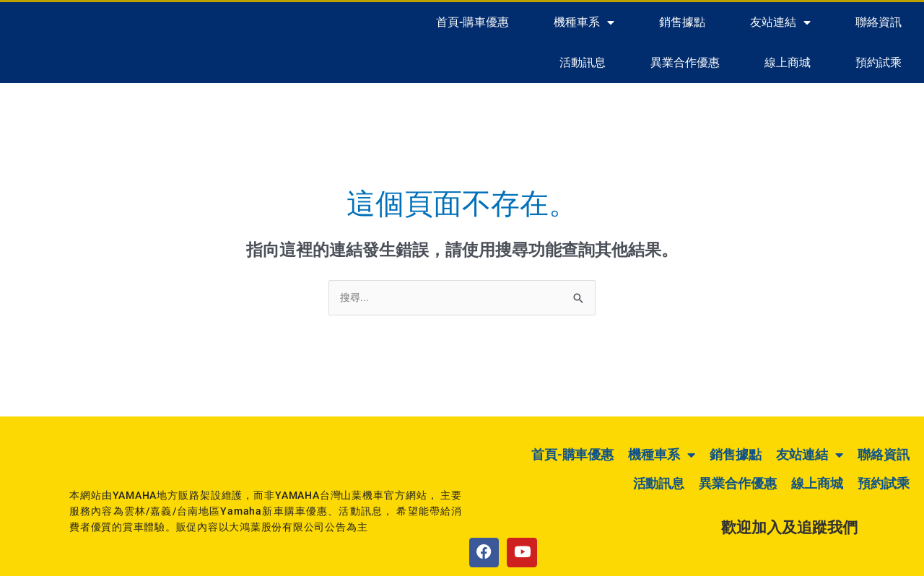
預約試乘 (879, 62)
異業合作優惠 (685, 62)
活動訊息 (583, 62)
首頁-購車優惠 (472, 22)
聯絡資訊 (879, 22)
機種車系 (584, 22)
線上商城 (788, 62)
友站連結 (780, 22)
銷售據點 (682, 22)
